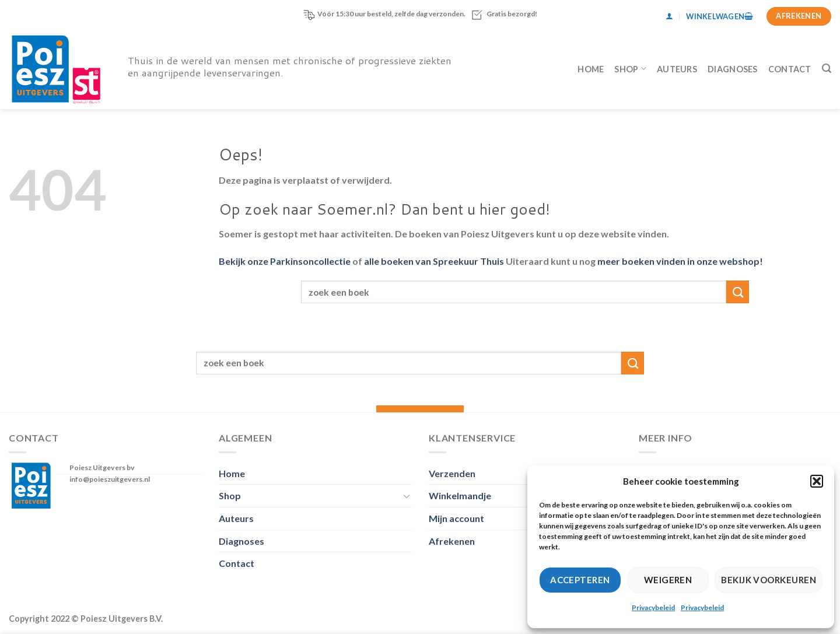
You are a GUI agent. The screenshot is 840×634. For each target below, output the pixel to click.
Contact (790, 69)
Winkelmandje (460, 495)
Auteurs (677, 69)
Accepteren (580, 580)
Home (591, 69)
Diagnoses (733, 69)
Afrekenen (452, 541)
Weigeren (668, 580)
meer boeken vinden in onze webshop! (680, 261)
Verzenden (452, 473)
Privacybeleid (653, 607)
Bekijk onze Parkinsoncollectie (285, 261)
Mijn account (456, 518)
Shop (630, 69)
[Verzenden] (738, 292)
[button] (817, 481)
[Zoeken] (827, 69)
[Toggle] (407, 496)
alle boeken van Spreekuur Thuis (434, 261)
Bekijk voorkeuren (769, 580)
